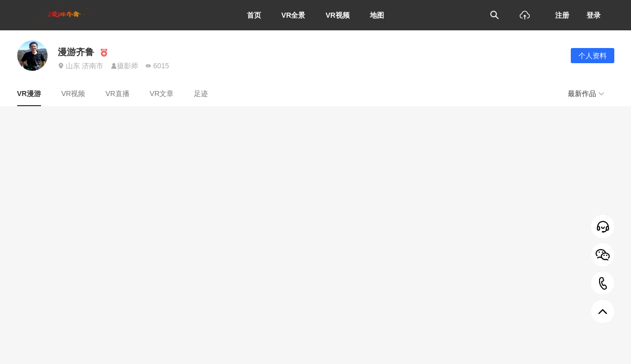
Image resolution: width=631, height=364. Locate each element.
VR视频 (338, 15)
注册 (562, 15)
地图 (377, 15)
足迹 (201, 94)
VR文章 (162, 94)
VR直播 (117, 94)
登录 (594, 15)
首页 (254, 15)
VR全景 (293, 15)
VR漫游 (29, 94)
